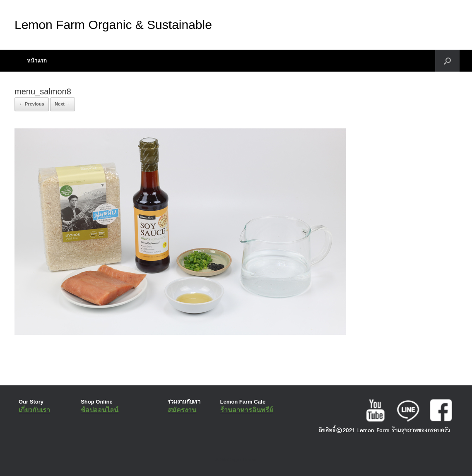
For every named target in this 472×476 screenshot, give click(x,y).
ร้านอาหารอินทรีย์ (247, 410)
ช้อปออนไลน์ (100, 410)
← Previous (32, 104)
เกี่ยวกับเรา (34, 410)
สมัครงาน (182, 410)
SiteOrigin (230, 459)
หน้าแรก (37, 61)
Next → (63, 104)
